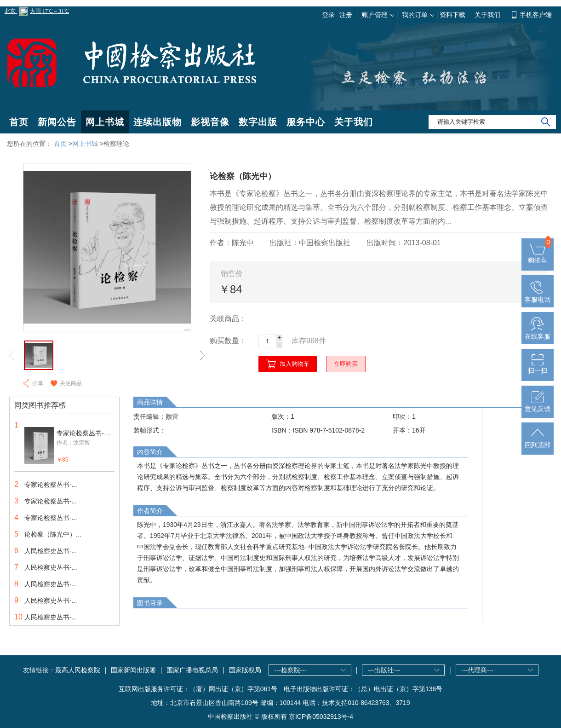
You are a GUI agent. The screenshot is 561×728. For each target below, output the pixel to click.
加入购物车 (295, 364)
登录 (328, 15)
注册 (346, 15)
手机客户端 (536, 15)
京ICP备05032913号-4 (321, 716)
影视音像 (210, 122)
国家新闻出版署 (133, 670)
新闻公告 (57, 122)
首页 (19, 122)
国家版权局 (245, 670)
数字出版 (258, 122)
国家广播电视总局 (192, 670)
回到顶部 (538, 441)
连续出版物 (157, 122)
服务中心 (306, 122)
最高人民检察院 (78, 670)
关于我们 (488, 15)
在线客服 (538, 333)
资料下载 (453, 15)
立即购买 (346, 364)
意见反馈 (538, 405)
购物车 (538, 256)
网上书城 (105, 122)
